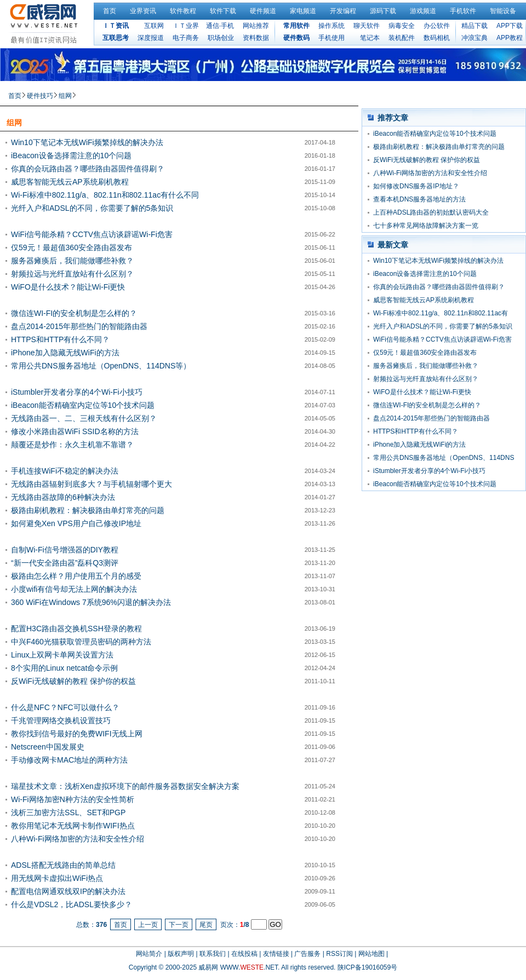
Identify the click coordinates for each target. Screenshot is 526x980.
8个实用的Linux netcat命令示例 (64, 668)
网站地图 (371, 954)
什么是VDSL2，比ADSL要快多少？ (72, 904)
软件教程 (183, 11)
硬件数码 (296, 38)
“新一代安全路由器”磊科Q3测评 (65, 563)
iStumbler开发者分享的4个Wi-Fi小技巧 (77, 392)
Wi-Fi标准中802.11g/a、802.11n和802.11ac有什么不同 (105, 195)
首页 (110, 11)
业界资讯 (143, 11)
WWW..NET (249, 967)
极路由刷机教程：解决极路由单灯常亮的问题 (88, 510)
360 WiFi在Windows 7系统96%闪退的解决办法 (91, 602)
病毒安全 (402, 26)
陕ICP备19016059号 (367, 967)
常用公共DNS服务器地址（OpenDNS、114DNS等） (101, 366)
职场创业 (221, 38)
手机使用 (331, 38)
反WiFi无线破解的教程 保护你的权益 (73, 681)
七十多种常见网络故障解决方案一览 (426, 226)
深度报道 (151, 38)
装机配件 (402, 38)
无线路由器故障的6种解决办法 (63, 497)
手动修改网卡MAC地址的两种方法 (69, 760)
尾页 (206, 925)
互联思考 (116, 38)
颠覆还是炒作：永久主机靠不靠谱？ (72, 445)
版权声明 (181, 954)
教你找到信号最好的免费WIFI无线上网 (77, 734)
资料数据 (256, 38)
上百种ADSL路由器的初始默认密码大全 (431, 212)
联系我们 (213, 954)
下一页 (179, 925)
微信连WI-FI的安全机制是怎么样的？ (74, 313)
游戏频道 (423, 11)
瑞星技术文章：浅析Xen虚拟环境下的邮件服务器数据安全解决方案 (125, 786)
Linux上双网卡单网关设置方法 (62, 655)
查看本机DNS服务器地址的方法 (419, 199)
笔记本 (370, 38)
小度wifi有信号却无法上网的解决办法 (74, 589)
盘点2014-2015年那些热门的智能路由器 (79, 326)
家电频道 (303, 11)
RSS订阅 (339, 954)
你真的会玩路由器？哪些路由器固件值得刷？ (88, 169)
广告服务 (307, 954)
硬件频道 (263, 11)
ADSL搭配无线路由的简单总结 (63, 865)
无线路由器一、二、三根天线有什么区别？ (84, 418)
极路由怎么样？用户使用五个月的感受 (76, 576)
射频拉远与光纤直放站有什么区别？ (72, 274)
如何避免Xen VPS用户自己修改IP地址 (76, 523)
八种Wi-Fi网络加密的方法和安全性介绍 (78, 839)
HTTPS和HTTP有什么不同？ (60, 339)
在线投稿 (244, 954)
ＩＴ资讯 (116, 26)
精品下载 (474, 26)
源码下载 (383, 11)
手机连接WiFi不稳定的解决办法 (65, 471)
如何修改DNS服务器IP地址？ (416, 186)
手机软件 (463, 11)
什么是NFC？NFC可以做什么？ (65, 707)
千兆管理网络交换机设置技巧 (61, 720)
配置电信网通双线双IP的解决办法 (68, 891)
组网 (65, 96)
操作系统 (331, 26)
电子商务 (186, 38)
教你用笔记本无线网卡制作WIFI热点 (73, 826)
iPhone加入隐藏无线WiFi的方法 (65, 353)
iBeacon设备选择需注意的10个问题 (71, 155)
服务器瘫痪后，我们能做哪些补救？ (72, 261)
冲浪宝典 (474, 38)
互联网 (154, 26)
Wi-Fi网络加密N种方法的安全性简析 (73, 799)
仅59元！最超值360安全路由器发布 (72, 247)
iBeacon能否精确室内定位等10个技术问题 (83, 405)
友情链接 (276, 954)
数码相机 (437, 38)
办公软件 (437, 26)
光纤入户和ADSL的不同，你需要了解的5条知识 (92, 208)
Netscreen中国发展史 (48, 747)
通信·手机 (220, 26)
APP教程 (510, 38)
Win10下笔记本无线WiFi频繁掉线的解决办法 (87, 142)
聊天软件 (367, 26)
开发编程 (343, 11)
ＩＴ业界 (186, 26)
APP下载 (510, 26)
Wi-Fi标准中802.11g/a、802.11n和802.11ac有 (441, 313)
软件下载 (223, 11)
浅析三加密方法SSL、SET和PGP (68, 812)
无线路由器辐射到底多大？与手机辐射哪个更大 (92, 484)
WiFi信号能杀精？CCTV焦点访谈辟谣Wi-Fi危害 (92, 234)
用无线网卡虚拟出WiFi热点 (57, 878)
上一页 (148, 925)
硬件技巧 (40, 96)
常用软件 (296, 26)
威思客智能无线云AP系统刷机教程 (70, 182)
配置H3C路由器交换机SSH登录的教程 (76, 629)
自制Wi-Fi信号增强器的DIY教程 (65, 550)
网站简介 (149, 954)
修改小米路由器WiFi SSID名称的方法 (75, 431)
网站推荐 (256, 26)
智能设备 (503, 11)
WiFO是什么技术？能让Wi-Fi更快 (68, 287)
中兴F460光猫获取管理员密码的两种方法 (81, 642)
